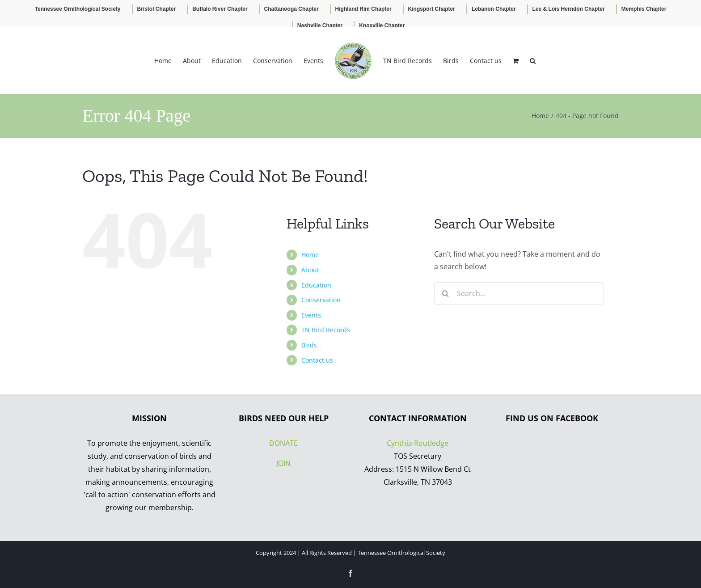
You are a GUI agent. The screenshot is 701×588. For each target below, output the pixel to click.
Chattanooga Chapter (291, 9)
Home (310, 255)
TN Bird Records (326, 330)
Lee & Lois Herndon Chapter (569, 9)
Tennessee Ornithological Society (78, 9)
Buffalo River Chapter (220, 9)
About (310, 270)
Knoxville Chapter (382, 25)
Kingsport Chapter (432, 9)
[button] (533, 60)
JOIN (283, 463)
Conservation (321, 300)
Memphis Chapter (644, 9)
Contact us (317, 360)
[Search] (445, 293)
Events (311, 315)
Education (316, 285)
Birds (309, 345)
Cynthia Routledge (418, 443)
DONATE (283, 443)
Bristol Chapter (157, 9)
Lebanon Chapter (494, 9)
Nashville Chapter (320, 25)
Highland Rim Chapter (363, 9)
